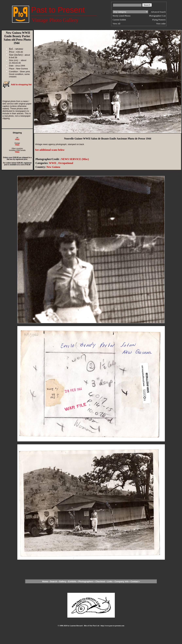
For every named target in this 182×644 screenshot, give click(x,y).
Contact (135, 581)
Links (110, 581)
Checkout (100, 581)
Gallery (63, 581)
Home (45, 581)
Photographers (86, 581)
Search (54, 581)
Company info (122, 581)
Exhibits (72, 581)
